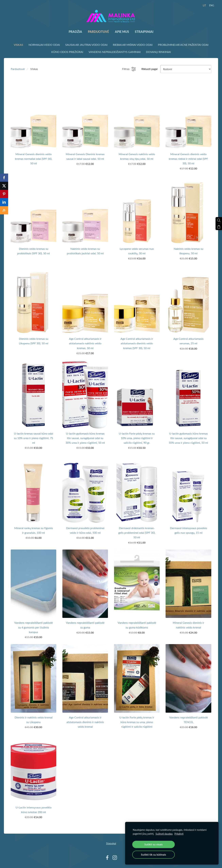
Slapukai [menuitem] (111, 843)
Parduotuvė (18, 69)
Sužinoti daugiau (164, 834)
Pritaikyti (179, 834)
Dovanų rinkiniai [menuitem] (158, 52)
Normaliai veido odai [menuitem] (44, 45)
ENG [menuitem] (212, 5)
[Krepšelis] (219, 227)
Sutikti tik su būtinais (153, 855)
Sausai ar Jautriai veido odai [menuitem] (86, 45)
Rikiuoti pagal (150, 69)
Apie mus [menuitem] (122, 32)
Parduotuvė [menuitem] (98, 32)
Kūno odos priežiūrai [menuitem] (67, 52)
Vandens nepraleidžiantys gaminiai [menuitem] (115, 52)
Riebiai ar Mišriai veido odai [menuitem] (133, 45)
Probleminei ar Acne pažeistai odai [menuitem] (183, 45)
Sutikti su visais (153, 844)
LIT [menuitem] (204, 5)
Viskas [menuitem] (18, 45)
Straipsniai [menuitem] (144, 32)
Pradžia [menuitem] (75, 32)
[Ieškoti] (219, 220)
